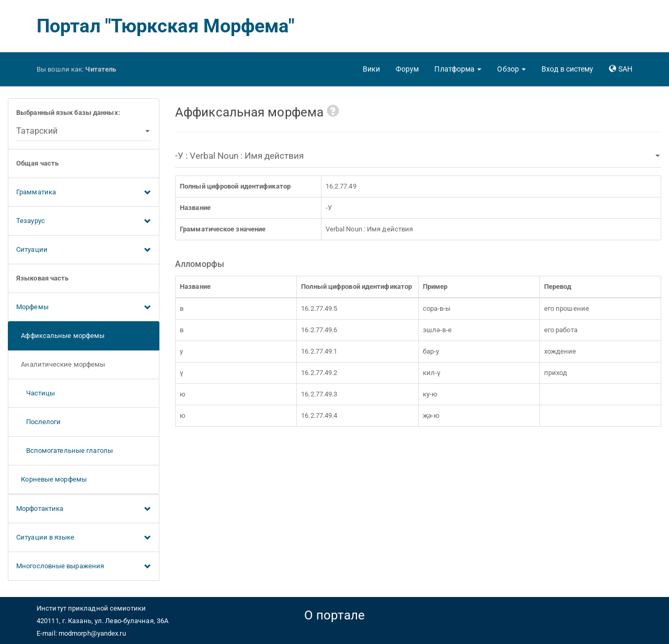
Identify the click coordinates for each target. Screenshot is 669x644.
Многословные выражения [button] (84, 567)
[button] (458, 69)
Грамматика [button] (84, 193)
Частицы (36, 393)
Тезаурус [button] (84, 221)
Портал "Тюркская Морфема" (166, 26)
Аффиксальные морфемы (60, 336)
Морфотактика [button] (84, 509)
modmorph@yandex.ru (92, 633)
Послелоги (39, 422)
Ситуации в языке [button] (84, 538)
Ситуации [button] (84, 250)
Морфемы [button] (84, 308)
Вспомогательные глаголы (65, 450)
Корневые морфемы (51, 479)
